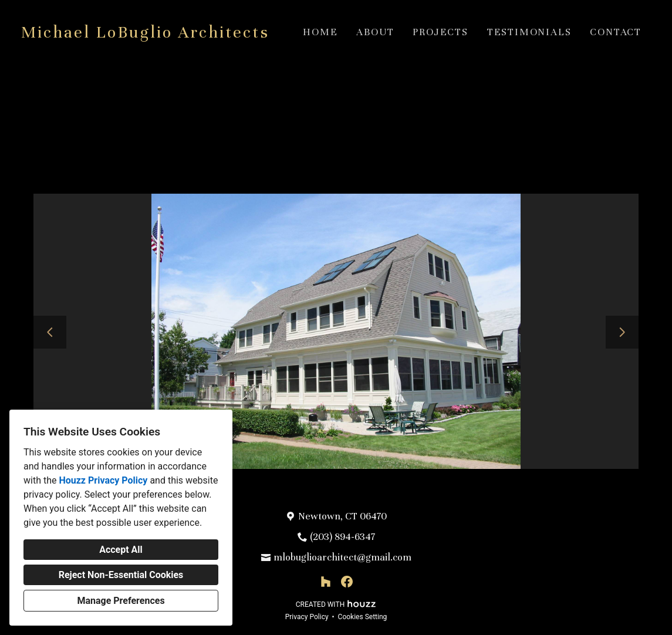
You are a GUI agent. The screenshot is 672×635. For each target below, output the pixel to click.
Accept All (121, 550)
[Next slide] (622, 332)
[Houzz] (326, 582)
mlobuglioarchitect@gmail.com (342, 557)
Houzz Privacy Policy (103, 480)
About (375, 32)
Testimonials (529, 32)
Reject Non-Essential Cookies (121, 575)
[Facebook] (347, 582)
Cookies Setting (363, 617)
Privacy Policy (307, 617)
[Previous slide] (50, 332)
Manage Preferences (121, 601)
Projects (440, 32)
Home (320, 32)
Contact (616, 32)
